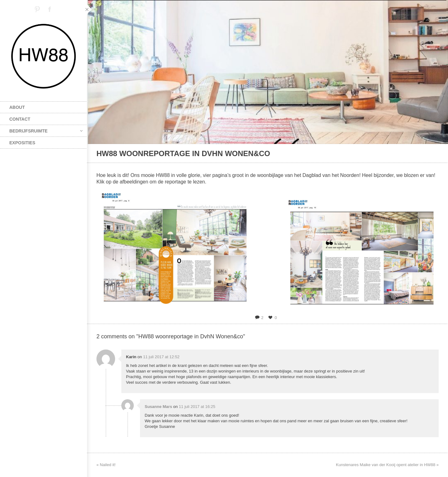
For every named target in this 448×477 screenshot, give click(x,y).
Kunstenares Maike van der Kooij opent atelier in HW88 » (387, 465)
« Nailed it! (106, 465)
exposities (22, 143)
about (17, 107)
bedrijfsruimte (46, 131)
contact (20, 119)
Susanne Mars (158, 407)
